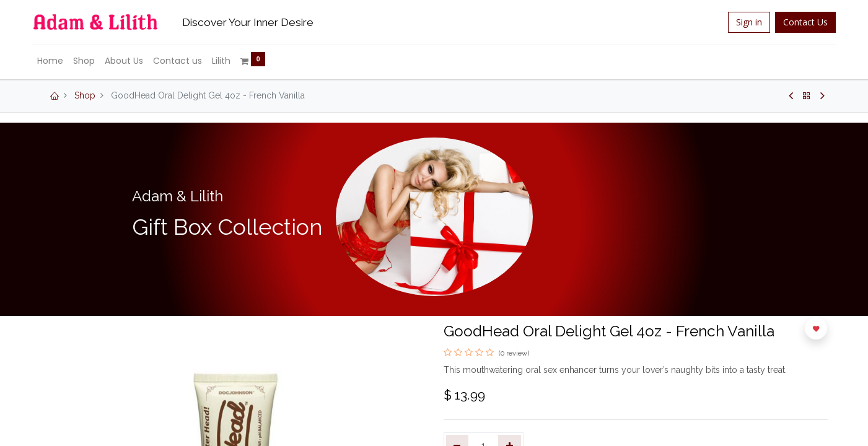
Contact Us (798, 22)
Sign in (742, 22)
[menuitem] (58, 61)
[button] (816, 328)
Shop (85, 95)
